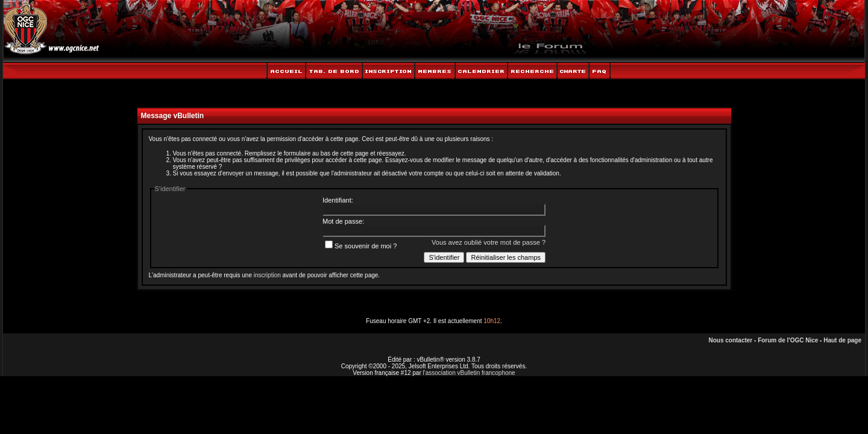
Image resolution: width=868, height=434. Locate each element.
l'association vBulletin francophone (469, 373)
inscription (267, 275)
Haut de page (842, 340)
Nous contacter (730, 340)
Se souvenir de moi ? (361, 246)
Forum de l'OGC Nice (788, 340)
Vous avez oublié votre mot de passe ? (489, 242)
